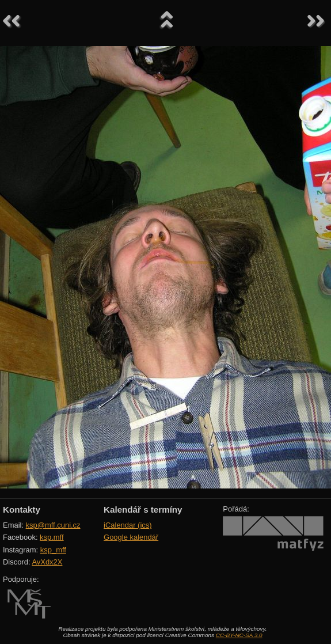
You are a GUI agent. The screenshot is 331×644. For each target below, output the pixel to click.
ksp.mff (52, 537)
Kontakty (22, 509)
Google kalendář (131, 537)
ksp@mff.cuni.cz (53, 525)
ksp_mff (53, 550)
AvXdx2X (47, 562)
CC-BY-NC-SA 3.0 (239, 635)
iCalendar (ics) (128, 525)
